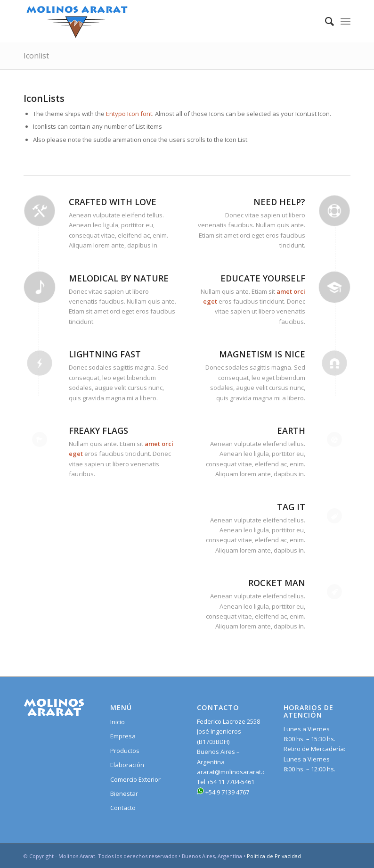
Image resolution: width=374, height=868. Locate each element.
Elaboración (127, 765)
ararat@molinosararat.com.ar (239, 772)
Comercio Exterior (135, 779)
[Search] (325, 21)
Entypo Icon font (129, 114)
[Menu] (346, 21)
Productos (125, 751)
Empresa (123, 736)
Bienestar (124, 794)
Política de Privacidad (274, 856)
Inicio (118, 722)
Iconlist (36, 56)
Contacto (123, 808)
